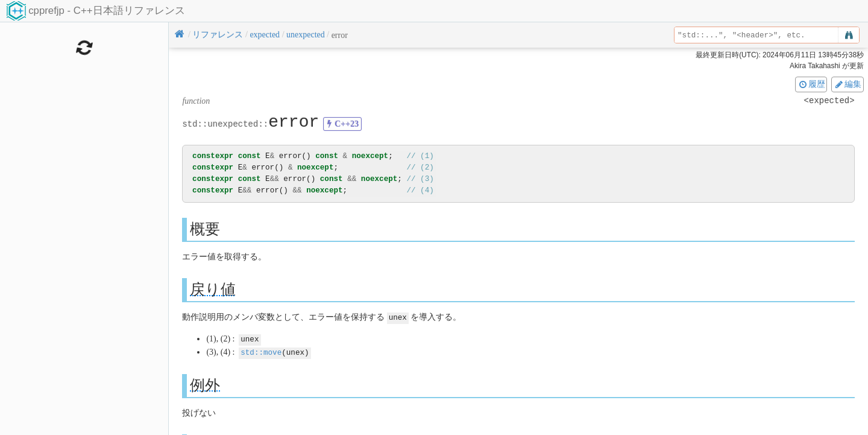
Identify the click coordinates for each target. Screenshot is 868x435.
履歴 (811, 84)
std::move (261, 351)
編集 (848, 84)
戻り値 (213, 289)
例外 (205, 383)
